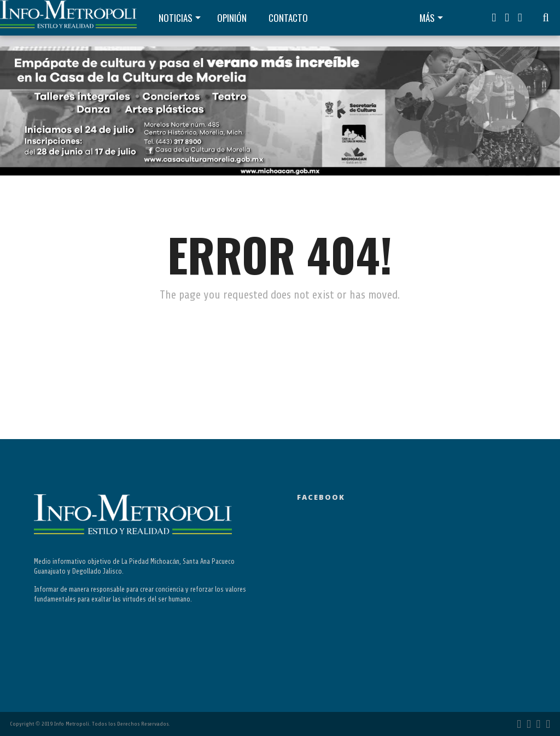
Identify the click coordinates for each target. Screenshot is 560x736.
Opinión (232, 18)
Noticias (176, 18)
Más (427, 18)
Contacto (288, 18)
